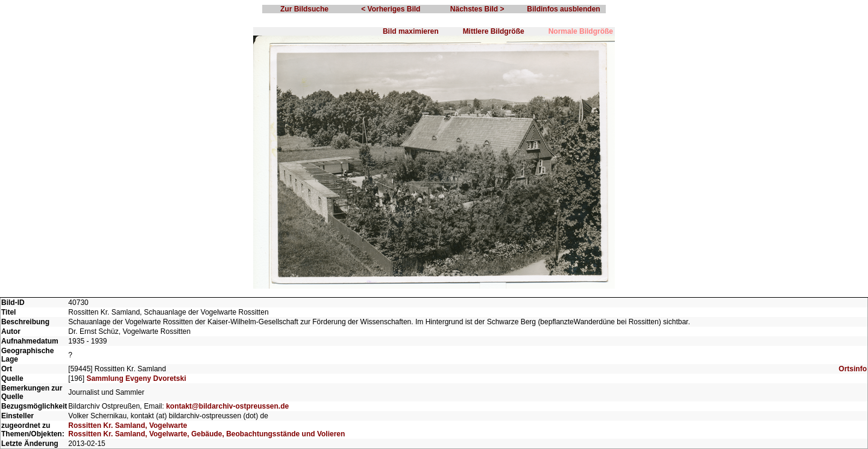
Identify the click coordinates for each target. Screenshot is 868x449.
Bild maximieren (411, 31)
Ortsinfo (853, 369)
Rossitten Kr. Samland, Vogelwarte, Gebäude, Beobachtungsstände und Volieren (206, 434)
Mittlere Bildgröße (494, 31)
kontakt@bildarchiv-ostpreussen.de (227, 406)
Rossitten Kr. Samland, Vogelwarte (127, 425)
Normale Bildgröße (581, 31)
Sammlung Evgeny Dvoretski (136, 378)
